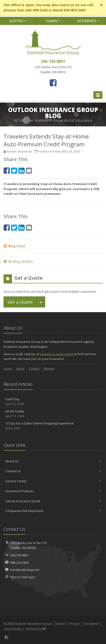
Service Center (53, 481)
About (20, 369)
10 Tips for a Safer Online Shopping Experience (53, 426)
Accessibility (13, 629)
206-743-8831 (20, 555)
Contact (34, 369)
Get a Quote (20, 302)
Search (60, 624)
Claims (53, 21)
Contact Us (53, 471)
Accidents (88, 21)
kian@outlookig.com (25, 570)
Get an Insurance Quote (53, 501)
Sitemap (49, 369)
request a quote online (57, 354)
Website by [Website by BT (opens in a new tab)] (36, 629)
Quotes (18, 21)
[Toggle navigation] (98, 95)
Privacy (74, 624)
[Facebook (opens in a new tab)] (53, 83)
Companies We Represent (53, 511)
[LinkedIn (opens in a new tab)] (21, 170)
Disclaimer (91, 624)
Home (8, 369)
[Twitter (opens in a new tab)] (14, 170)
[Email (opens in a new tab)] (29, 170)
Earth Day (53, 402)
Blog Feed (14, 246)
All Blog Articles (18, 261)
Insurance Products (53, 491)
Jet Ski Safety (53, 414)
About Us (53, 461)
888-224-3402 (20, 563)
